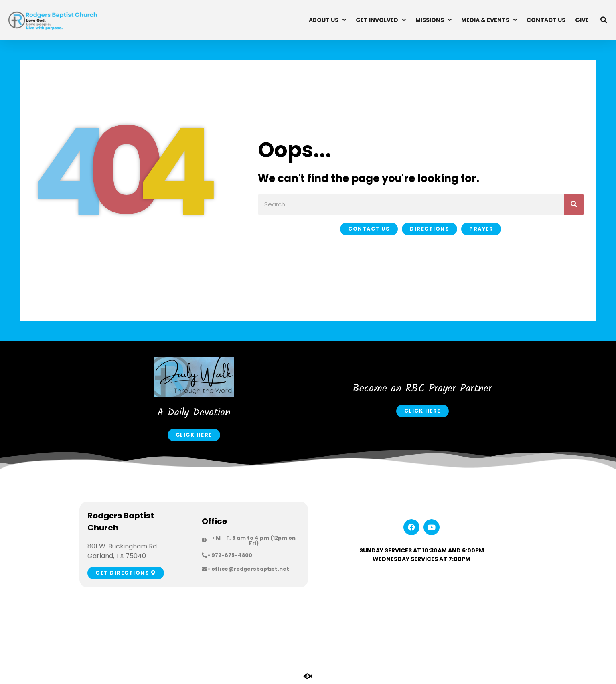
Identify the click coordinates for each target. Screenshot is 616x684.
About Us (327, 20)
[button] (604, 20)
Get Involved (381, 20)
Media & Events (489, 20)
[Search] (574, 204)
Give (582, 20)
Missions (434, 20)
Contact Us (546, 20)
